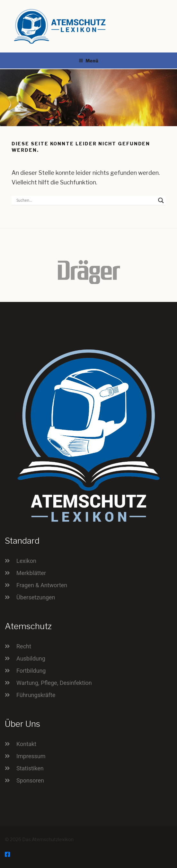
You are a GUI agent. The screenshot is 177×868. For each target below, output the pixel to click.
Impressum (31, 756)
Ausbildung (31, 658)
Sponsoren (30, 780)
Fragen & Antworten (42, 585)
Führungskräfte (36, 695)
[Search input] (86, 200)
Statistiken (30, 768)
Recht (24, 646)
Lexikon (26, 561)
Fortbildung (31, 671)
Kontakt (26, 744)
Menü (88, 61)
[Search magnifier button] (161, 200)
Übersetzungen (36, 597)
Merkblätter (31, 573)
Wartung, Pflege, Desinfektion (54, 683)
